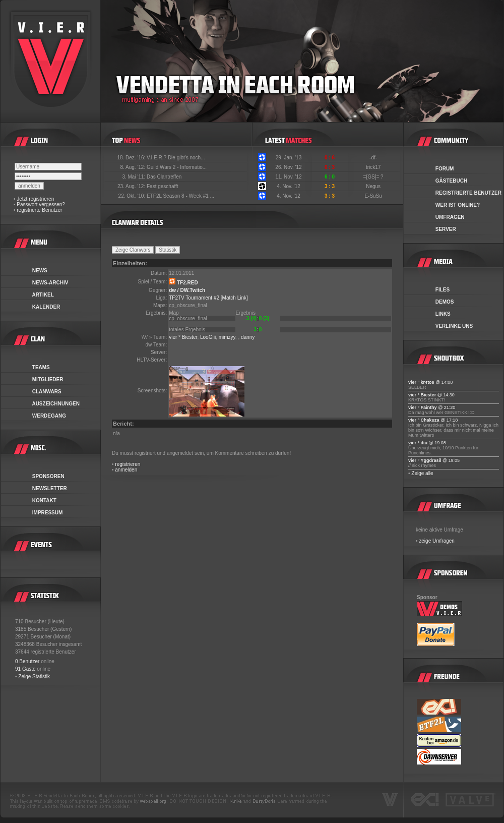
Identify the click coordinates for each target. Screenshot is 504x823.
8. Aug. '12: (133, 167)
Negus (374, 186)
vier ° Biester (183, 337)
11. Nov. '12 (288, 177)
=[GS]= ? (374, 177)
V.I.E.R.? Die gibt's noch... (176, 158)
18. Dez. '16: (132, 158)
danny (248, 337)
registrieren (128, 464)
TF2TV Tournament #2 (194, 298)
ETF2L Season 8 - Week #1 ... (180, 196)
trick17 (374, 167)
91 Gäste (25, 669)
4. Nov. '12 (289, 186)
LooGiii (208, 337)
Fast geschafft (163, 186)
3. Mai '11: (134, 177)
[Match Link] (234, 298)
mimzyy (227, 337)
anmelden (126, 470)
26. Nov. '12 (288, 167)
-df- (374, 158)
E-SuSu (374, 196)
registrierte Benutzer (39, 210)
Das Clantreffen (164, 177)
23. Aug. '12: (132, 186)
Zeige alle (422, 473)
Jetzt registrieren (35, 199)
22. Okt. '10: (133, 196)
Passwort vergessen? (41, 204)
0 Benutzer (27, 661)
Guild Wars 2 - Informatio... (177, 167)
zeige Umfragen (437, 541)
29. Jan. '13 (289, 158)
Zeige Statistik (34, 677)
